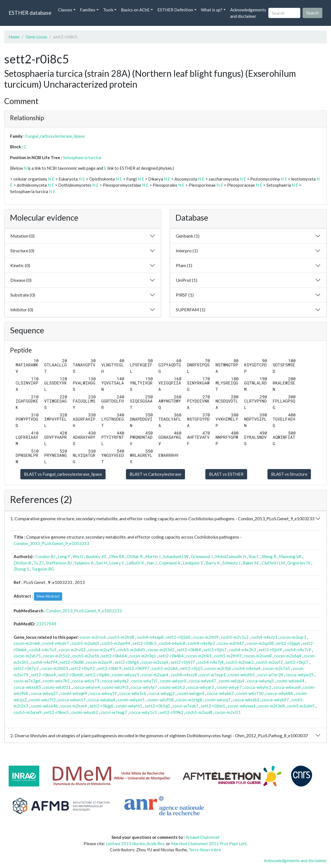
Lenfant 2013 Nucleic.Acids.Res (135, 844)
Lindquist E (193, 563)
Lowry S (117, 563)
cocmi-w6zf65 (241, 675)
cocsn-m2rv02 (72, 650)
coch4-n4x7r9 (298, 650)
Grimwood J (202, 556)
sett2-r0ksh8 (70, 675)
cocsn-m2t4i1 (199, 656)
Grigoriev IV (299, 563)
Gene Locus (36, 37)
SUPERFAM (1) (191, 310)
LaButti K (135, 563)
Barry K (213, 563)
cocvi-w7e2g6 (27, 681)
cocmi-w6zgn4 (191, 693)
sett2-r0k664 (114, 656)
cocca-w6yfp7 (144, 687)
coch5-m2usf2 (269, 662)
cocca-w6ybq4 (102, 700)
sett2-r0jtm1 (213, 706)
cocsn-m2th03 (55, 668)
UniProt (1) (187, 280)
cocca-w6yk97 (275, 700)
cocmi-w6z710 (250, 693)
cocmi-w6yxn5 (131, 700)
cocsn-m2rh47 (231, 643)
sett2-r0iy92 (83, 668)
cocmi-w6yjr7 (229, 687)
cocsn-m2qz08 (260, 643)
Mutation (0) (22, 236)
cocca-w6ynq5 (260, 681)
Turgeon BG (43, 569)
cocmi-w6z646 (44, 706)
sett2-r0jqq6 (288, 643)
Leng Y (64, 556)
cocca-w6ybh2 (220, 693)
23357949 (46, 624)
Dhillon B (22, 563)
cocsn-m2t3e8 (271, 706)
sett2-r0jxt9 (270, 650)
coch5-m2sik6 (165, 668)
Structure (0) (22, 251)
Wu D (78, 556)
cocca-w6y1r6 (133, 693)
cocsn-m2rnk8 (27, 643)
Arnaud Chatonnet (203, 837)
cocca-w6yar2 (201, 687)
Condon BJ (45, 556)
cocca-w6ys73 (86, 681)
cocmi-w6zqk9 (74, 693)
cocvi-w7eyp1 (213, 675)
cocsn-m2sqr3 (293, 637)
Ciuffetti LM (273, 563)
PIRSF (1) (185, 295)
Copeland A (170, 563)
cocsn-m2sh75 (27, 656)
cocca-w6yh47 (203, 681)
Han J (152, 563)
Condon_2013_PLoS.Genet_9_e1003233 (51, 543)
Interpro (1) (187, 251)
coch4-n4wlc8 (172, 643)
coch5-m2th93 (228, 656)
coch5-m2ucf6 (86, 656)
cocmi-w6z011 (57, 687)
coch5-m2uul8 (199, 712)
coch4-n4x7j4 (210, 662)
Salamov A (84, 563)
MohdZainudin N (231, 556)
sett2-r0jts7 (215, 650)
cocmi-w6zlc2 (172, 687)
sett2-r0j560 (178, 637)
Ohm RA (117, 556)
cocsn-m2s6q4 (288, 656)
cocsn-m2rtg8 (189, 700)
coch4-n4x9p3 (201, 643)
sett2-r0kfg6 (127, 662)
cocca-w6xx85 (27, 687)
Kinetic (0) (20, 265)
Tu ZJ (38, 563)
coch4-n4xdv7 (56, 643)
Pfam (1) (184, 265)
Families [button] (88, 10)
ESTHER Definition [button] (175, 10)
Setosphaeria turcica (82, 157)
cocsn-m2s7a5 (277, 668)
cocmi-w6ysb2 (85, 712)
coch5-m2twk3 (240, 662)
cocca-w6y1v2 (143, 712)
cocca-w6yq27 (44, 693)
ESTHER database (30, 13)
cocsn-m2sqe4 (155, 675)
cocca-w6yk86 (280, 693)
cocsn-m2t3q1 (143, 656)
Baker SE (251, 563)
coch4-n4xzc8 (184, 675)
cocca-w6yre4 (87, 687)
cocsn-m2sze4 (74, 706)
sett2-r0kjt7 (297, 662)
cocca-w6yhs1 (258, 687)
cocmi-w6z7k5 (56, 681)
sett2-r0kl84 (189, 650)
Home (14, 37)
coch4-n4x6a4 (247, 668)
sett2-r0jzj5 (192, 668)
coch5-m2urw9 (28, 712)
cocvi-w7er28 (270, 675)
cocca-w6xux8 (287, 687)
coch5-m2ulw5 (301, 706)
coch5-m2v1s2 (235, 637)
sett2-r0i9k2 (171, 712)
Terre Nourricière (205, 850)
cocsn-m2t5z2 (56, 656)
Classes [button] (65, 10)
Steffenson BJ (59, 563)
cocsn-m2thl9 (206, 637)
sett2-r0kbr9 (109, 668)
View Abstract (48, 596)
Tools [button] (108, 10)
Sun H (101, 563)
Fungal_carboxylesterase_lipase (55, 136)
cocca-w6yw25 (300, 675)
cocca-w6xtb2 (246, 700)
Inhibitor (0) (22, 310)
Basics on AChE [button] (135, 10)
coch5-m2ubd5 (131, 650)
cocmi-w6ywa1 (242, 706)
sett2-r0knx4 (43, 675)
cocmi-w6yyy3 (126, 675)
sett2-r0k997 (137, 668)
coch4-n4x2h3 (243, 650)
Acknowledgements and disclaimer (248, 13)
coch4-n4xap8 (150, 637)
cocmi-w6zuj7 (218, 700)
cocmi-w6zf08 (160, 700)
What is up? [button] (212, 10)
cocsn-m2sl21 (228, 712)
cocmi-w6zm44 (290, 681)
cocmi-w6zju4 (232, 681)
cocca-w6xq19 (103, 693)
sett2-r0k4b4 (171, 656)
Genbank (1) (188, 236)
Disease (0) (21, 280)
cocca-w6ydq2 (115, 681)
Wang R (269, 556)
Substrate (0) (23, 295)
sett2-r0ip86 (97, 675)
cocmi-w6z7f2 (42, 700)
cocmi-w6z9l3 (115, 687)
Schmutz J (231, 563)
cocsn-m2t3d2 (161, 650)
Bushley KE (96, 556)
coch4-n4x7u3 (43, 650)
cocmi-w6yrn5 (129, 706)
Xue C (254, 556)
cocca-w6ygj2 (162, 693)
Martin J (153, 556)
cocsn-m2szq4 (155, 662)
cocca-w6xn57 (72, 700)
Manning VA (290, 556)
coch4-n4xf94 (44, 662)
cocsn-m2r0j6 (218, 668)
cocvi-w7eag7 (114, 712)
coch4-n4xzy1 (264, 637)
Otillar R (135, 556)
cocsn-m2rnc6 (93, 637)
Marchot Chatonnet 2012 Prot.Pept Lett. (209, 844)
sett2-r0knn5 (56, 712)
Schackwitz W (176, 556)
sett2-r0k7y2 (26, 668)
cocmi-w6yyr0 (173, 681)
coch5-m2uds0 (85, 643)
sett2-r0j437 (183, 662)
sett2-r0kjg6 (101, 706)
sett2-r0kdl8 (72, 662)
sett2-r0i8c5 (145, 643)
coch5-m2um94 (116, 643)
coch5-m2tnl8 (121, 637)
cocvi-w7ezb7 (185, 706)
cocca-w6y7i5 (144, 681)
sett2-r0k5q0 (157, 706)
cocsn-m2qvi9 (99, 662)
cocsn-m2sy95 (102, 650)
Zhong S (21, 569)
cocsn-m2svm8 (258, 656)
